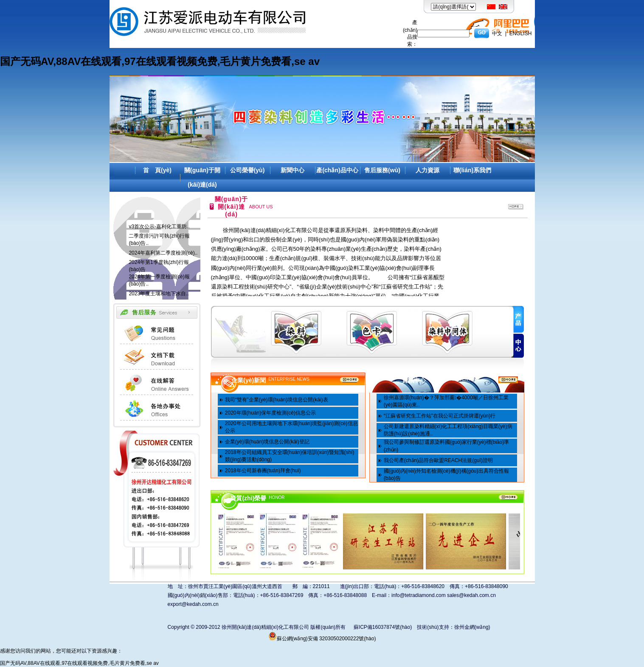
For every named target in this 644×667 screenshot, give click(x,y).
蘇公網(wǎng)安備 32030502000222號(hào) (322, 639)
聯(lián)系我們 (472, 170)
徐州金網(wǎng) (472, 627)
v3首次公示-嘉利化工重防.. (159, 227)
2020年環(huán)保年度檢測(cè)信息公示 (270, 413)
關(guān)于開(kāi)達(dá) (202, 177)
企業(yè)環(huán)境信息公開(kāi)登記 (267, 442)
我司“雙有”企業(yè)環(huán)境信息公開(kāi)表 (277, 400)
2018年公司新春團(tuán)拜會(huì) (263, 471)
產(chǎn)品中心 (337, 170)
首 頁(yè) (157, 170)
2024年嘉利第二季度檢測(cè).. (163, 253)
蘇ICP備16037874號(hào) (383, 627)
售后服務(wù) (382, 170)
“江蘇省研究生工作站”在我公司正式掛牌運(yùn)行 (440, 416)
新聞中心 (292, 170)
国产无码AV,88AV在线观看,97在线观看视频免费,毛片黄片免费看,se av (160, 61)
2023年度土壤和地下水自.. (159, 294)
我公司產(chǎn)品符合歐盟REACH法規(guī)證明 (438, 460)
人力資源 (427, 170)
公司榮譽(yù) (247, 170)
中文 (497, 34)
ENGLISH (521, 34)
